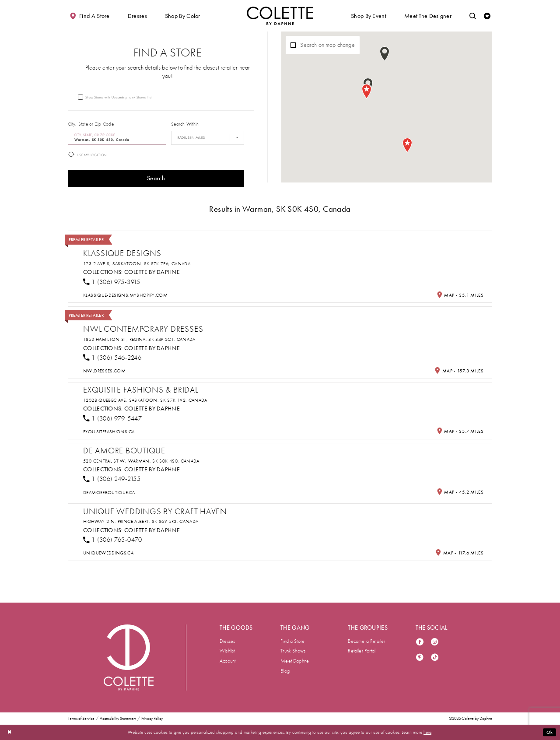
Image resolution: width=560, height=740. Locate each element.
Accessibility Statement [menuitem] (118, 719)
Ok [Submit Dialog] (550, 732)
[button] (137, 16)
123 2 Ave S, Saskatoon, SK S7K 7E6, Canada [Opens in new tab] (137, 264)
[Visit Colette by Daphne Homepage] (129, 657)
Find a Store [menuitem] (292, 641)
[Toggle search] (473, 16)
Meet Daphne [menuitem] (295, 661)
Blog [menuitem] (285, 671)
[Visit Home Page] (280, 16)
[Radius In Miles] (208, 138)
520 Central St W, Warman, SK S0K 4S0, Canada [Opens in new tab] (141, 461)
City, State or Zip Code (91, 124)
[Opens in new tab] (125, 295)
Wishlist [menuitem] (227, 651)
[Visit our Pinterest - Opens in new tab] (420, 658)
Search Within (185, 124)
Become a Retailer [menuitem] (366, 641)
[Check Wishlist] (487, 16)
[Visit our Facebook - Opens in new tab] (420, 643)
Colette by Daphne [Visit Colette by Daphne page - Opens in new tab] (152, 272)
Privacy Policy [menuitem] (152, 719)
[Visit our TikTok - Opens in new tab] (435, 658)
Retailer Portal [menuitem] (362, 651)
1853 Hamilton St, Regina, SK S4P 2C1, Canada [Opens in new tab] (139, 339)
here (427, 732)
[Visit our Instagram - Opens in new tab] (435, 643)
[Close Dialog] (9, 732)
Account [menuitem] (227, 661)
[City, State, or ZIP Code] (117, 138)
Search (156, 178)
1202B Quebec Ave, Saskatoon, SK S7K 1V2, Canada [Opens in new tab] (145, 400)
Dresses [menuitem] (227, 641)
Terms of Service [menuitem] (81, 719)
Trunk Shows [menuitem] (293, 651)
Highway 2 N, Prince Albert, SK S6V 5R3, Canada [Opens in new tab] (141, 521)
